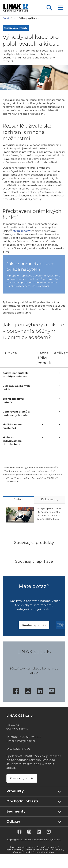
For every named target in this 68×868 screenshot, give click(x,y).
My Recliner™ (22, 231)
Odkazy (13, 821)
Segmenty (16, 811)
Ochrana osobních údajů (38, 850)
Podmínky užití (13, 850)
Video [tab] (18, 499)
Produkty (15, 791)
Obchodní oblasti (22, 801)
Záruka (58, 850)
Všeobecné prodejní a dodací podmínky (34, 852)
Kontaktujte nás (34, 625)
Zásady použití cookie (21, 847)
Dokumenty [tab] (50, 499)
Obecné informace (47, 847)
